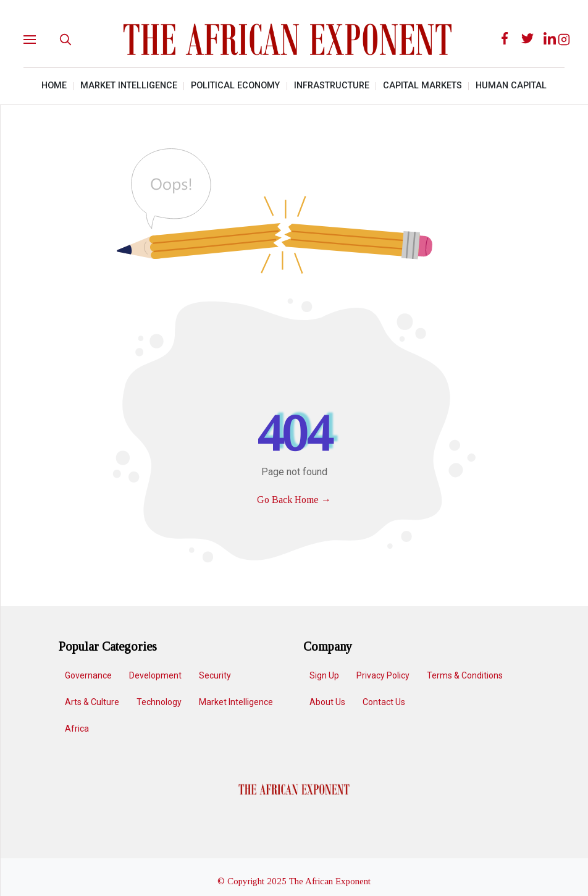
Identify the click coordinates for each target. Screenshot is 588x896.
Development (155, 675)
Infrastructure (332, 86)
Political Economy (235, 86)
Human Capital (511, 86)
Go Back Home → (294, 500)
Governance (88, 675)
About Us (327, 702)
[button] (40, 40)
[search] (65, 40)
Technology (158, 702)
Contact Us (384, 702)
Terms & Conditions (465, 675)
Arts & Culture (91, 702)
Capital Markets (422, 86)
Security (214, 675)
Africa (76, 729)
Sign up (324, 675)
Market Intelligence (129, 86)
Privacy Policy (383, 675)
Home (54, 86)
